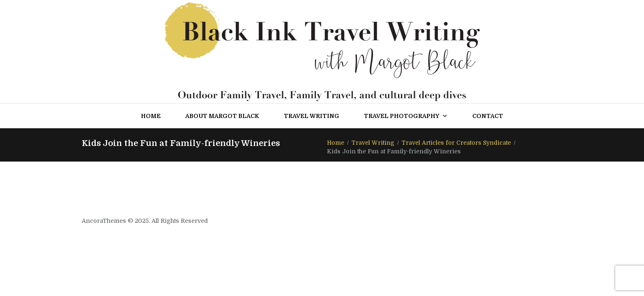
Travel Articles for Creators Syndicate (456, 143)
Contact (488, 116)
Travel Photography (406, 116)
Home (151, 116)
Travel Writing (312, 116)
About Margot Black (222, 116)
